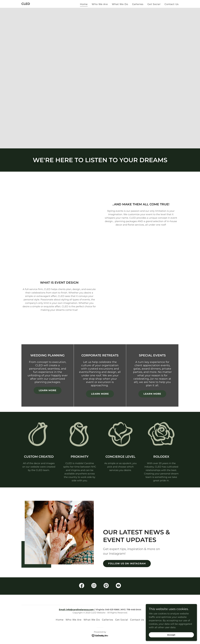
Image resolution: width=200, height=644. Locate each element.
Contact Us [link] (172, 4)
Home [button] (60, 620)
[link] (26, 4)
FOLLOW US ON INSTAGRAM (127, 564)
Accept (171, 635)
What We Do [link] (120, 4)
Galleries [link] (138, 4)
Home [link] (84, 4)
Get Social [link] (154, 4)
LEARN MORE (48, 390)
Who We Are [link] (100, 4)
